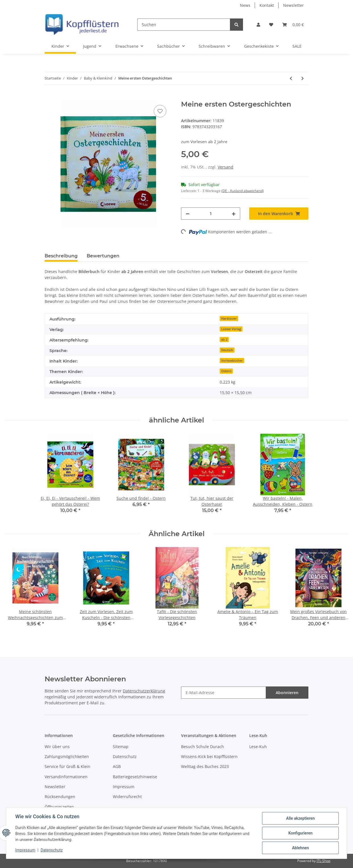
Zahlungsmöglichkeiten (67, 756)
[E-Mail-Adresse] (224, 693)
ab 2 (224, 340)
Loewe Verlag (231, 329)
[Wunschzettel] (271, 25)
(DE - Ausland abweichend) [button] (243, 191)
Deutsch (227, 350)
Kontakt (267, 5)
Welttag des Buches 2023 (205, 766)
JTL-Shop (323, 861)
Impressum (124, 787)
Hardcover (229, 319)
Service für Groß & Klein (68, 766)
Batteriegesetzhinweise (135, 777)
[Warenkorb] (293, 25)
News (245, 5)
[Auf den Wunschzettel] (160, 111)
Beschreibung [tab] (61, 256)
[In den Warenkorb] (49, 97)
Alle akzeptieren (300, 818)
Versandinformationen (66, 777)
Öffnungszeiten (59, 807)
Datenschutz (125, 756)
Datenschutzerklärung (144, 691)
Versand (226, 167)
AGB (117, 766)
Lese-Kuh (258, 747)
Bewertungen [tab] (103, 256)
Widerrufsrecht (127, 797)
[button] (258, 25)
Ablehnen (300, 848)
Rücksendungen (60, 797)
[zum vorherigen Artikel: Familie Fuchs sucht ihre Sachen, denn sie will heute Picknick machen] (291, 78)
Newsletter (293, 5)
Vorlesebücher (232, 361)
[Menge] (211, 214)
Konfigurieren (300, 833)
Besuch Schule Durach (203, 747)
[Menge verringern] (188, 214)
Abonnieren (287, 693)
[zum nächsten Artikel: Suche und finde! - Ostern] (303, 78)
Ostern (226, 371)
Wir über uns (57, 747)
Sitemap (121, 747)
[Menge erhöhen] (234, 214)
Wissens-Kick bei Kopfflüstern (209, 756)
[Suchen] (184, 25)
